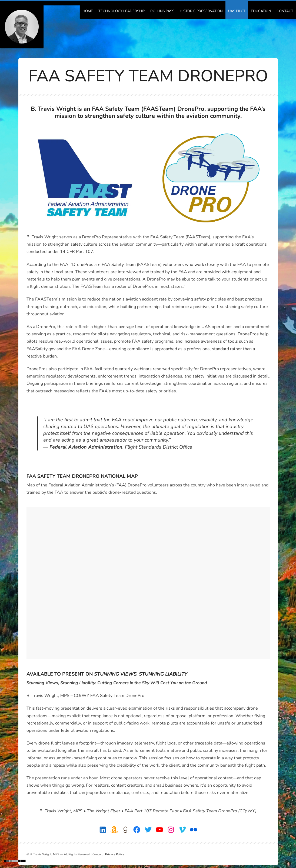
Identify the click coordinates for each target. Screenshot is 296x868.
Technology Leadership (122, 11)
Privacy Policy (115, 854)
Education (261, 11)
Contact (285, 11)
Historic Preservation (201, 11)
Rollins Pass (162, 11)
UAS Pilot (237, 11)
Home (88, 11)
